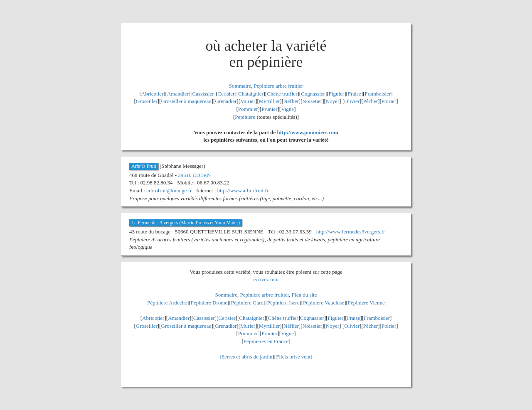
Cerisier (226, 94)
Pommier (248, 109)
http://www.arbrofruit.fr (243, 190)
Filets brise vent (293, 357)
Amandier (178, 94)
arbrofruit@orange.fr (169, 190)
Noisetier (313, 101)
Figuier (337, 94)
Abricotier (152, 94)
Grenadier (226, 101)
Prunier (269, 109)
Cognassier (313, 94)
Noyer (333, 101)
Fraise (355, 94)
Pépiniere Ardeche (167, 303)
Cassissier (203, 94)
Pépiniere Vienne (366, 303)
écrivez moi (266, 279)
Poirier (389, 101)
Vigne (287, 109)
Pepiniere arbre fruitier (278, 86)
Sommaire (240, 86)
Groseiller (147, 101)
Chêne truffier (282, 94)
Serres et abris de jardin (247, 357)
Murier (248, 101)
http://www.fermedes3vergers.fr (351, 232)
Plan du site (304, 295)
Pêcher (371, 101)
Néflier (291, 101)
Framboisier (378, 94)
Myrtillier (270, 101)
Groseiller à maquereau (186, 101)
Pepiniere (245, 117)
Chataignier (251, 94)
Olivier (352, 101)
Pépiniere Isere (283, 303)
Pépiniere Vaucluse (324, 303)
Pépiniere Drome (209, 303)
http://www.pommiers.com (308, 132)
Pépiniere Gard (247, 303)
